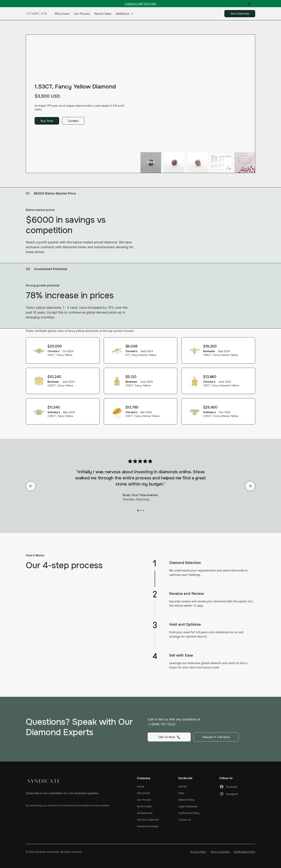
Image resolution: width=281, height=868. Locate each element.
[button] (125, 14)
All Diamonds (145, 813)
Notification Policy (189, 813)
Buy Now (47, 121)
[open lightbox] (151, 163)
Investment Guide (147, 826)
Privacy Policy (198, 852)
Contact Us (185, 820)
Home (140, 786)
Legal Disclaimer (188, 806)
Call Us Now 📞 (169, 737)
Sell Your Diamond (148, 820)
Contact (73, 121)
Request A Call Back (216, 737)
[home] (37, 14)
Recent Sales (103, 14)
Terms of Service (220, 852)
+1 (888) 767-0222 (162, 724)
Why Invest (62, 14)
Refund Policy (186, 800)
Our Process (82, 14)
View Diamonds (240, 14)
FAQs (181, 793)
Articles (183, 786)
